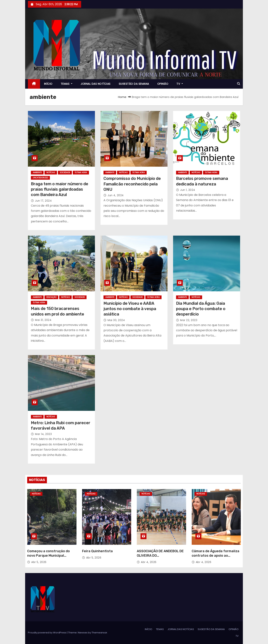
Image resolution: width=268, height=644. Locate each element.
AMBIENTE (37, 173)
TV (180, 84)
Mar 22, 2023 (189, 320)
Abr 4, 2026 (149, 562)
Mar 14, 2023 (43, 434)
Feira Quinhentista (97, 551)
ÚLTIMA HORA (81, 173)
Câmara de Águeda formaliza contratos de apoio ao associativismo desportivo (216, 556)
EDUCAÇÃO (51, 297)
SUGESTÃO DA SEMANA (134, 84)
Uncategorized (40, 178)
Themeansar (99, 633)
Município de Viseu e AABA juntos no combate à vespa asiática (130, 309)
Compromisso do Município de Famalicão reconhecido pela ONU (132, 184)
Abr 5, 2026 (39, 562)
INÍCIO (48, 84)
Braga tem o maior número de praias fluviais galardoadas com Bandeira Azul (60, 189)
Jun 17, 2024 (43, 201)
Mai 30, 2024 (116, 320)
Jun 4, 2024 (116, 195)
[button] (239, 84)
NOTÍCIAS (51, 173)
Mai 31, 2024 (43, 320)
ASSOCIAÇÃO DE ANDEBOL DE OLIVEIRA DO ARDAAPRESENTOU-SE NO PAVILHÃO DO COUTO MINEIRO (160, 558)
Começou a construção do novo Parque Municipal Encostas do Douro (48, 556)
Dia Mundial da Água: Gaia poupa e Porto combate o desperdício (201, 309)
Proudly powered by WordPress (47, 633)
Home (122, 97)
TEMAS (67, 84)
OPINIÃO (163, 84)
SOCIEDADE (65, 173)
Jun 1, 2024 (188, 190)
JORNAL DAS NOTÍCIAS (96, 84)
